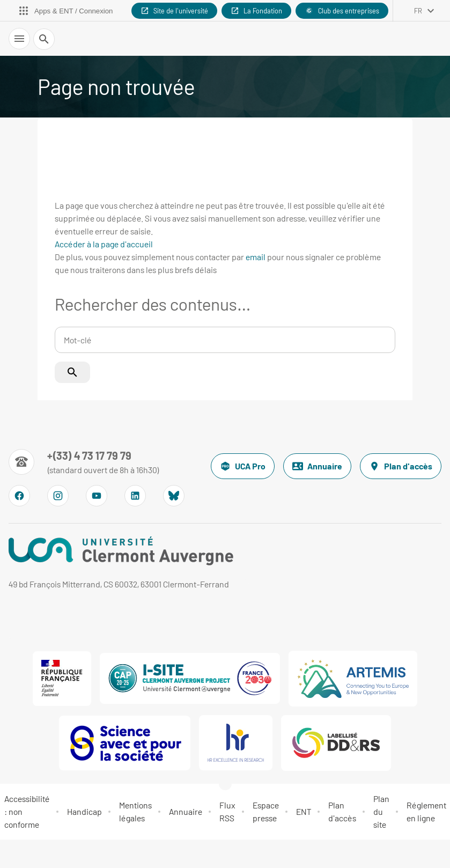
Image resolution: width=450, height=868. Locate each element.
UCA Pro (243, 466)
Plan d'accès (401, 466)
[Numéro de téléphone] (84, 462)
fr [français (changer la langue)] (418, 11)
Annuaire (317, 466)
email (256, 257)
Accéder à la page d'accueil (104, 244)
